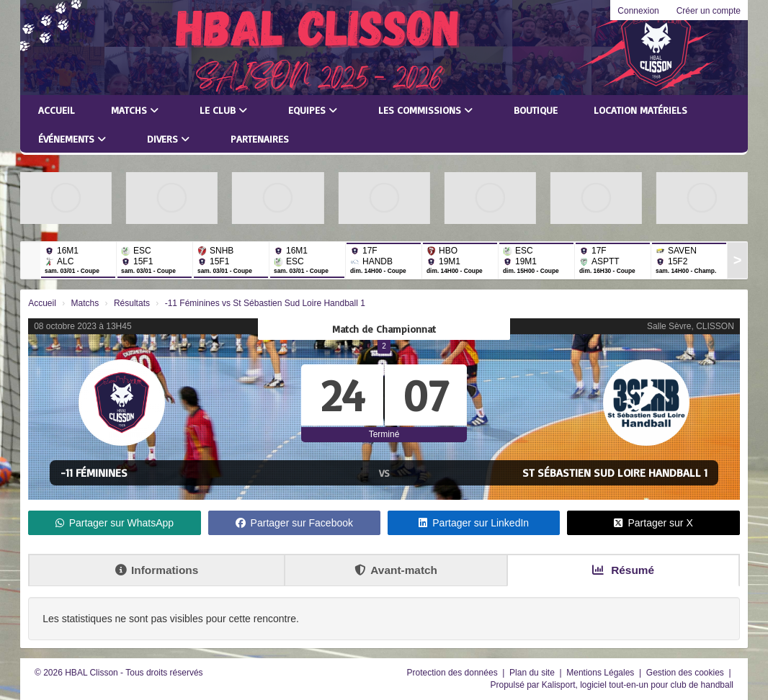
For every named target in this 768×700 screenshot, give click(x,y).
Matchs (135, 110)
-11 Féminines (94, 472)
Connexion (638, 11)
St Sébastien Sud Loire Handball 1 (615, 472)
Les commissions (425, 110)
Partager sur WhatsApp (115, 523)
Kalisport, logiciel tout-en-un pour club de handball (638, 685)
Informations (157, 570)
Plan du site (533, 673)
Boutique (536, 110)
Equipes (313, 110)
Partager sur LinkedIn (474, 523)
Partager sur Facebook (294, 523)
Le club (223, 110)
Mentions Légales (601, 673)
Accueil (57, 110)
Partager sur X (653, 523)
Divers (168, 139)
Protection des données (454, 673)
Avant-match (396, 570)
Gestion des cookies (686, 673)
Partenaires (260, 139)
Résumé (623, 570)
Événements (72, 139)
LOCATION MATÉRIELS (640, 110)
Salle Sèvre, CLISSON (691, 326)
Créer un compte (709, 11)
